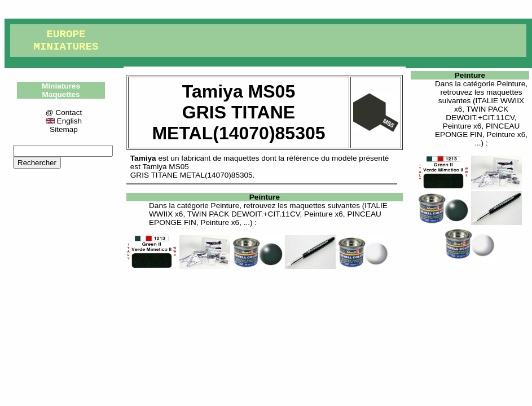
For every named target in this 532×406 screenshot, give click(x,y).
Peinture (265, 197)
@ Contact (64, 112)
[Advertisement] (265, 330)
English (64, 121)
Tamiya (143, 158)
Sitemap (64, 129)
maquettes (241, 158)
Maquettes (61, 94)
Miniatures (61, 86)
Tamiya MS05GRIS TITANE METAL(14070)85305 (192, 171)
